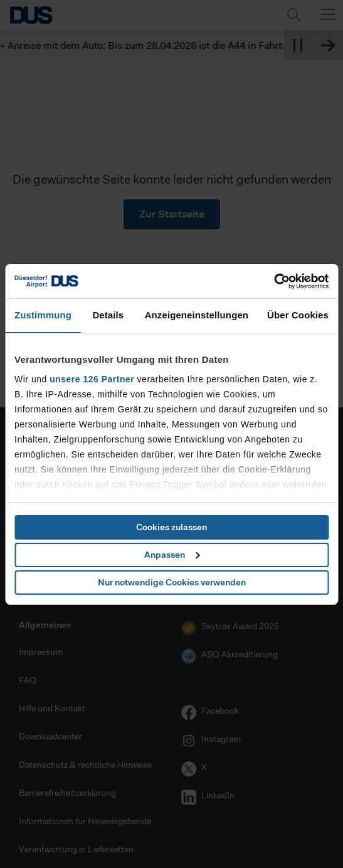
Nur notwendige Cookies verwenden (172, 582)
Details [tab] (108, 315)
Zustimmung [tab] (43, 315)
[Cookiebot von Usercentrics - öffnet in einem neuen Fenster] (274, 281)
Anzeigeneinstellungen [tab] (197, 315)
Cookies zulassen (171, 527)
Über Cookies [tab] (298, 315)
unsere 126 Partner (92, 379)
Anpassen (172, 555)
